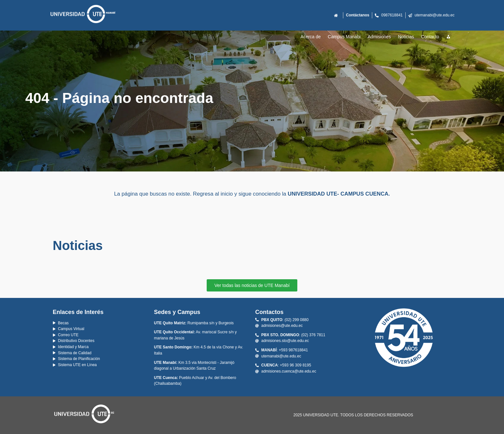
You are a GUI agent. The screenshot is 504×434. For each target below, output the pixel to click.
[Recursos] (449, 37)
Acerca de (311, 37)
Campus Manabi (344, 37)
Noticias (406, 37)
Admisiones (379, 37)
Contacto (430, 37)
